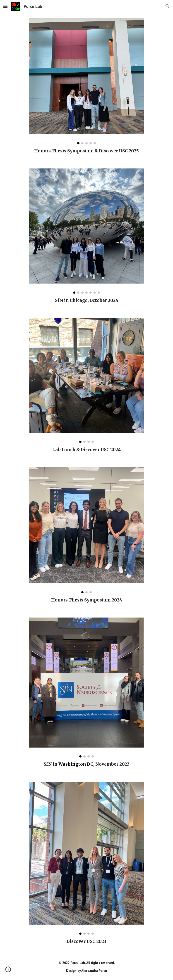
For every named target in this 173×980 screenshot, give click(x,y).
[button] (5, 6)
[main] (86, 151)
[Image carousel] (86, 81)
